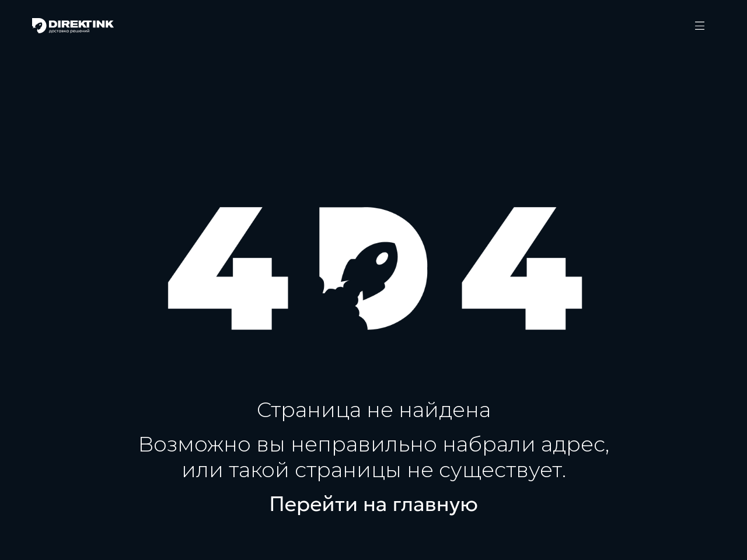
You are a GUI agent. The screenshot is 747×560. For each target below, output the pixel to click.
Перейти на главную (373, 504)
